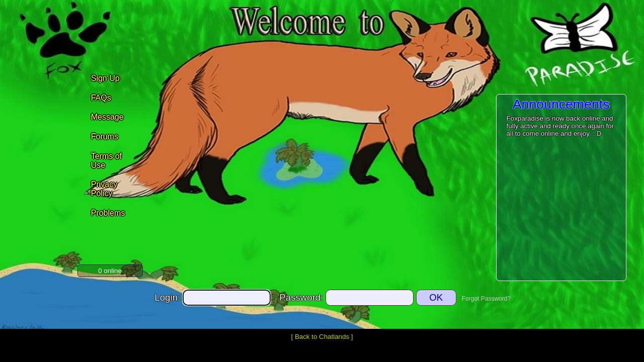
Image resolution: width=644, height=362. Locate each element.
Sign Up (105, 78)
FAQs (101, 98)
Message (107, 117)
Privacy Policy (104, 189)
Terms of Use (106, 161)
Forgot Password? (486, 299)
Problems (108, 213)
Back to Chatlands (322, 337)
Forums (105, 137)
